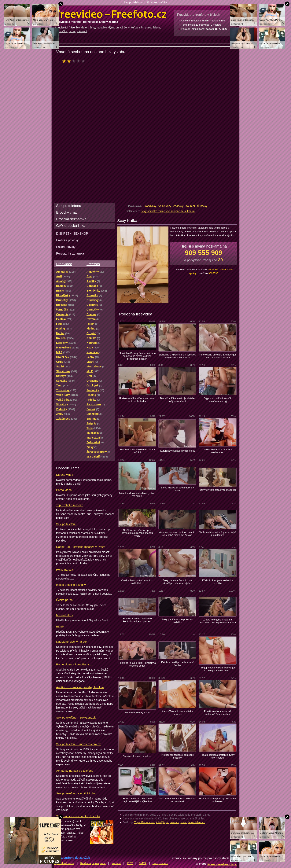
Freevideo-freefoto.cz (223, 864)
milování (82, 31)
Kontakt (116, 863)
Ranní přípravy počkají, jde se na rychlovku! (217, 800)
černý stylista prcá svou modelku (217, 490)
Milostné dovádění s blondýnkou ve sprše (137, 495)
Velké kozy (165, 206)
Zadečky (178, 206)
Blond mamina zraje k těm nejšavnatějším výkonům (137, 800)
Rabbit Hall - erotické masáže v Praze (81, 547)
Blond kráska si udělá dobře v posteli (177, 489)
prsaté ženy (123, 28)
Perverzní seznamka (70, 253)
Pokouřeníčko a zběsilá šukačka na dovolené (177, 800)
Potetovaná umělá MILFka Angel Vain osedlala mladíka (217, 356)
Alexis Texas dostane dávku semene (177, 713)
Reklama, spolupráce (93, 863)
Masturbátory (64, 615)
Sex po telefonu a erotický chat (76, 793)
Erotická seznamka (71, 219)
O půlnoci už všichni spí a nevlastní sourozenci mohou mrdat (137, 533)
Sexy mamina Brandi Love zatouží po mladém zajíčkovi (177, 582)
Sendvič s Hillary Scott (137, 713)
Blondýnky (150, 206)
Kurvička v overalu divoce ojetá (177, 451)
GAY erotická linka (71, 226)
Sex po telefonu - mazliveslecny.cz (78, 744)
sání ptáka (145, 28)
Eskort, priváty (66, 247)
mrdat (72, 31)
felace (157, 28)
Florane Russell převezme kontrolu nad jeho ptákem (137, 620)
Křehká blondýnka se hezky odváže (218, 582)
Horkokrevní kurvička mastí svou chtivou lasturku (137, 400)
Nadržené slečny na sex (72, 642)
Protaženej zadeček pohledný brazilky (177, 756)
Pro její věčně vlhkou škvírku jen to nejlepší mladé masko (217, 669)
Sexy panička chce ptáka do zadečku (177, 621)
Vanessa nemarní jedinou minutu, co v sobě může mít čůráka (177, 534)
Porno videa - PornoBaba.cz (74, 664)
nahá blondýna (105, 28)
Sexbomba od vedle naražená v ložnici (137, 451)
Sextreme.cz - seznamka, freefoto (78, 816)
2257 (130, 863)
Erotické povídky (157, 2)
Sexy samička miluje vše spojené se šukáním (168, 211)
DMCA (143, 863)
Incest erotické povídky (71, 585)
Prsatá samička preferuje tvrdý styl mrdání (218, 756)
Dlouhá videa (65, 475)
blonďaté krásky (86, 28)
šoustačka (61, 31)
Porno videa (64, 490)
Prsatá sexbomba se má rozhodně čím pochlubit (218, 713)
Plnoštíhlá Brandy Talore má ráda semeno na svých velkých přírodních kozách (137, 356)
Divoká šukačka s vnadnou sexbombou (217, 451)
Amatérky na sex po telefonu (75, 771)
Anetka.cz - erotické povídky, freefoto (80, 687)
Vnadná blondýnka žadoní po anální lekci (137, 582)
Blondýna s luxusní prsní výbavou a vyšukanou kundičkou (177, 356)
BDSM (60, 626)
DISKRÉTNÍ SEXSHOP (72, 234)
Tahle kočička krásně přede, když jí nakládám (218, 534)
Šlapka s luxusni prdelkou (137, 756)
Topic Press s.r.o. (145, 822)
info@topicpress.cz (168, 822)
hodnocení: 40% (75, 61)
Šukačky (202, 206)
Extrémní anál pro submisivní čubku (177, 664)
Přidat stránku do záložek (72, 858)
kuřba (134, 28)
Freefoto (93, 264)
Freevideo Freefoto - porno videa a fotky (111, 14)
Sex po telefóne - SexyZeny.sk (76, 717)
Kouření (190, 206)
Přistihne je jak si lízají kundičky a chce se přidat (137, 664)
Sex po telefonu (133, 2)
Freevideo (64, 264)
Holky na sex (65, 570)
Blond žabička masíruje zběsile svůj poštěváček (177, 400)
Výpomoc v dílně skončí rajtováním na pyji (218, 400)
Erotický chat (66, 212)
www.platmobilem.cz (193, 822)
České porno (64, 600)
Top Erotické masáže (70, 505)
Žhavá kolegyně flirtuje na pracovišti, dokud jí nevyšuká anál (218, 621)
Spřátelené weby (64, 863)
